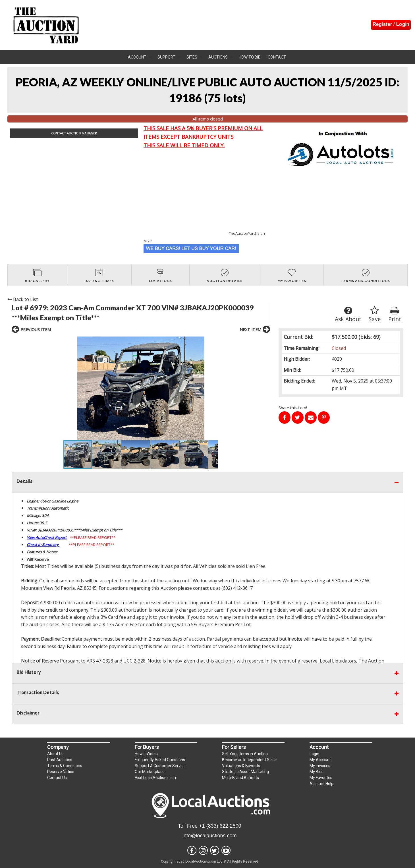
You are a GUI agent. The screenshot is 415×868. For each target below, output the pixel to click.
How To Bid (250, 57)
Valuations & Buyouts (241, 766)
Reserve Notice (61, 772)
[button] (69, 388)
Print (395, 314)
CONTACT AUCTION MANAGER (74, 133)
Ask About (348, 314)
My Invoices (320, 766)
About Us (55, 754)
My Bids (317, 772)
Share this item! (293, 408)
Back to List (23, 299)
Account (137, 57)
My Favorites (321, 778)
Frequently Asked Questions (160, 760)
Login (314, 754)
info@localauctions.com (209, 836)
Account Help (321, 784)
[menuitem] (140, 57)
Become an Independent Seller (250, 760)
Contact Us (57, 778)
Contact (277, 57)
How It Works (146, 754)
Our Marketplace (150, 772)
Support (166, 57)
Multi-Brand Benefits (240, 778)
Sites (192, 57)
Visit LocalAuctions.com (156, 778)
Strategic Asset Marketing (245, 772)
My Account (320, 760)
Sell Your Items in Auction (245, 754)
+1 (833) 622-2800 (220, 826)
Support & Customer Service (160, 766)
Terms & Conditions (65, 766)
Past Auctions (60, 760)
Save (375, 314)
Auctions (218, 57)
